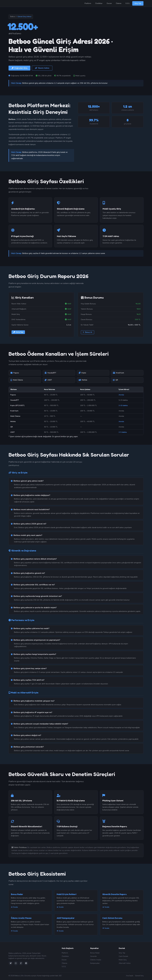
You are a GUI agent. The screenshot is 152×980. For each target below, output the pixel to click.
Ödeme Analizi (96, 960)
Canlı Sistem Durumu (112, 918)
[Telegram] (26, 963)
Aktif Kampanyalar (66, 918)
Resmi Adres (42, 68)
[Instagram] (16, 963)
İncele (14, 907)
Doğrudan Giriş (19, 68)
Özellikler (99, 3)
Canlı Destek (123, 956)
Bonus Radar (17, 894)
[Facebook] (21, 963)
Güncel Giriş (139, 976)
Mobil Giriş (123, 960)
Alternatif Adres (125, 963)
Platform (88, 3)
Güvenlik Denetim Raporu (114, 894)
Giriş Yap (138, 3)
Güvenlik (93, 956)
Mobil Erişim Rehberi (66, 894)
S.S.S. (128, 3)
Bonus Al (88, 332)
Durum (109, 3)
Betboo (13, 17)
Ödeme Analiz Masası (21, 918)
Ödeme (119, 3)
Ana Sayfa (130, 976)
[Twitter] (11, 963)
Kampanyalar (95, 963)
